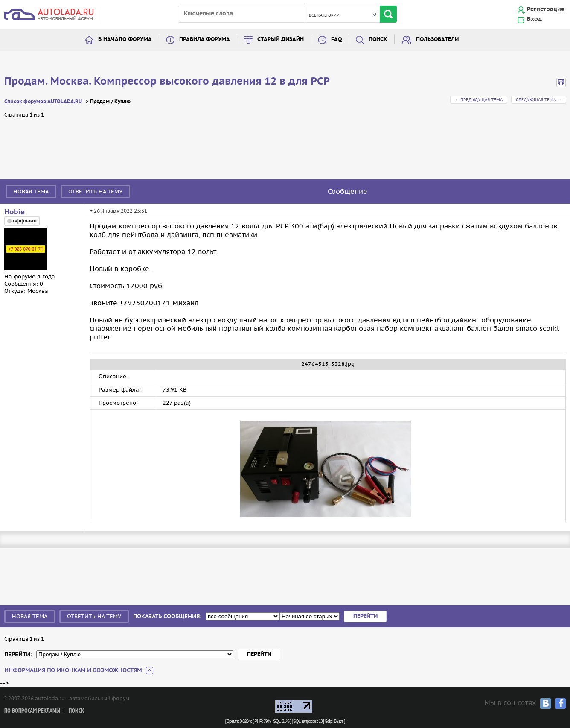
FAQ (336, 39)
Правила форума (205, 39)
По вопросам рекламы (32, 711)
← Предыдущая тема (479, 100)
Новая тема (31, 192)
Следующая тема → (539, 100)
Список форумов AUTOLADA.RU (43, 102)
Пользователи (437, 39)
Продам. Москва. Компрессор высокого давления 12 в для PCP (167, 82)
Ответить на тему (95, 192)
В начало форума (125, 39)
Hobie (15, 212)
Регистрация (546, 9)
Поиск (378, 39)
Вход (534, 19)
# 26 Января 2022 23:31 (118, 211)
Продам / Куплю (110, 102)
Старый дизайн (281, 39)
